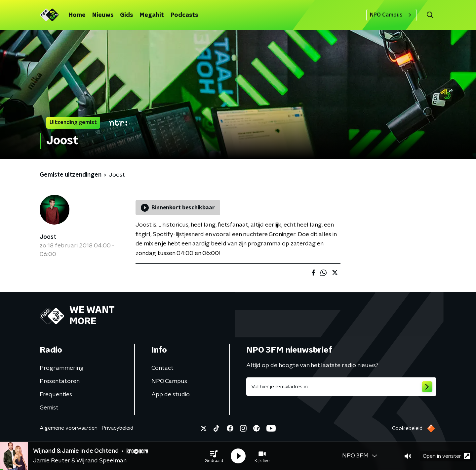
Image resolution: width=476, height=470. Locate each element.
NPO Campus (392, 15)
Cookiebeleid (407, 428)
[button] (214, 456)
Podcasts (184, 15)
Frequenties (56, 395)
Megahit (152, 15)
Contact (162, 368)
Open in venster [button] (446, 456)
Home (77, 15)
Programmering (62, 368)
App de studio (171, 395)
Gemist (49, 408)
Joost (48, 237)
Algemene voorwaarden (69, 428)
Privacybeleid (117, 428)
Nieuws (103, 15)
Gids (126, 15)
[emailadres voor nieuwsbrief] (341, 387)
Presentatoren (60, 381)
